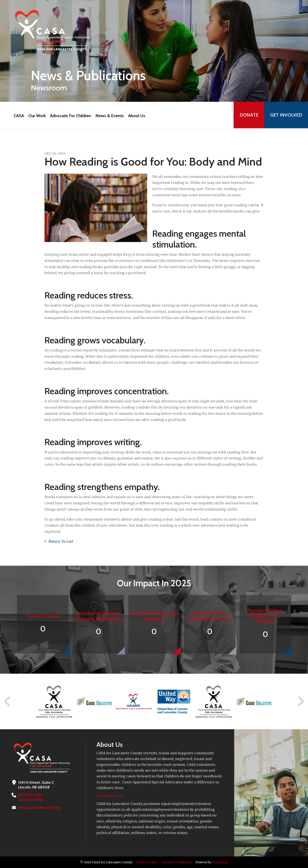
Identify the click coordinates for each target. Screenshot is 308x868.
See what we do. (110, 796)
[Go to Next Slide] (301, 701)
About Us (136, 116)
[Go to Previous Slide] (7, 701)
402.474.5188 (30, 800)
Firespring (220, 862)
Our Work (36, 116)
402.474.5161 (29, 795)
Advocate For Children (70, 116)
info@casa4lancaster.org (39, 808)
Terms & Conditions (177, 862)
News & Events (109, 116)
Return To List (60, 541)
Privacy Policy (147, 862)
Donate (247, 116)
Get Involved (286, 116)
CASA (18, 116)
